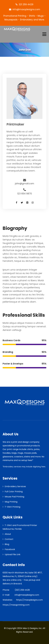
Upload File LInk (13, 554)
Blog (7, 544)
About (8, 534)
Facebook (10, 549)
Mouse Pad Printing (14, 497)
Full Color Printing (14, 492)
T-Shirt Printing (12, 507)
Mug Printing (11, 502)
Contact (9, 539)
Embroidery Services (15, 486)
